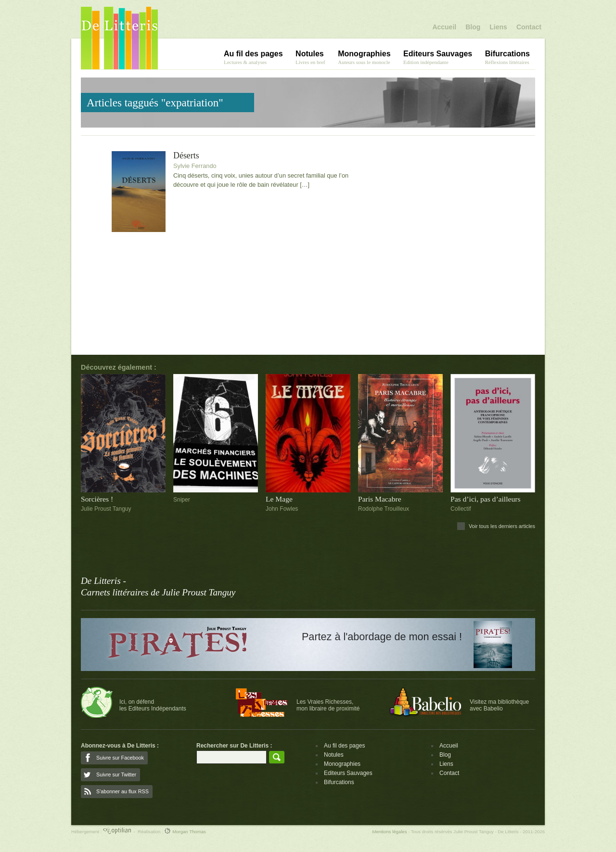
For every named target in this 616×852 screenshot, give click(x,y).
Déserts (186, 156)
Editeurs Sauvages (348, 773)
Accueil (444, 27)
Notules (334, 755)
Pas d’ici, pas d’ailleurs (486, 499)
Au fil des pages (344, 746)
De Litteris (119, 38)
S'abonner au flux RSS (122, 791)
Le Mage (279, 499)
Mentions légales (389, 832)
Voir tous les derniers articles (502, 526)
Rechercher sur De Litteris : (234, 746)
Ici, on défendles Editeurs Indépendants (153, 705)
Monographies (342, 764)
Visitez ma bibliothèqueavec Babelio (499, 705)
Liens (498, 27)
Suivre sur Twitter (116, 775)
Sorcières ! (97, 499)
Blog (473, 27)
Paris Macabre (380, 499)
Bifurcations (339, 782)
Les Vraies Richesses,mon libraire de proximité (328, 705)
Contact (529, 27)
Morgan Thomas (185, 832)
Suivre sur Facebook (120, 758)
